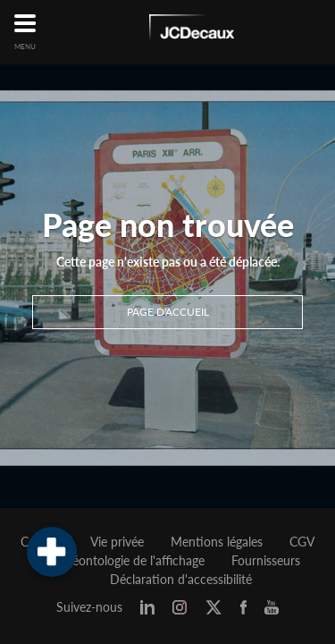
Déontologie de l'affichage (134, 561)
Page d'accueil (168, 312)
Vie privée (117, 542)
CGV (302, 542)
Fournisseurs (266, 561)
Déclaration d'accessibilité (181, 580)
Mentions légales (217, 542)
